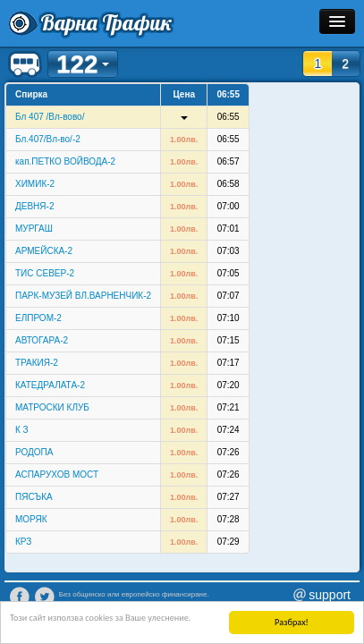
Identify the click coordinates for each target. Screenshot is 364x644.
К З (22, 430)
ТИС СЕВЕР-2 (45, 273)
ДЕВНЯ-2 (34, 206)
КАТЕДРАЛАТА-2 (50, 385)
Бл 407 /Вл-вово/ (50, 117)
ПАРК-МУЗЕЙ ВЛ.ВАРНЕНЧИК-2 (83, 296)
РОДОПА (34, 452)
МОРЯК (31, 519)
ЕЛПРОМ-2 (38, 318)
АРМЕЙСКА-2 (44, 251)
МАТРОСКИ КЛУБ (52, 407)
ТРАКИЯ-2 (37, 363)
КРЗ (23, 542)
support (330, 595)
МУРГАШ (34, 229)
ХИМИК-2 (35, 184)
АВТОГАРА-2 (42, 340)
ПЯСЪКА (34, 497)
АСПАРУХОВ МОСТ (57, 475)
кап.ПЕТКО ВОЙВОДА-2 (65, 161)
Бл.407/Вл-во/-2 (48, 139)
